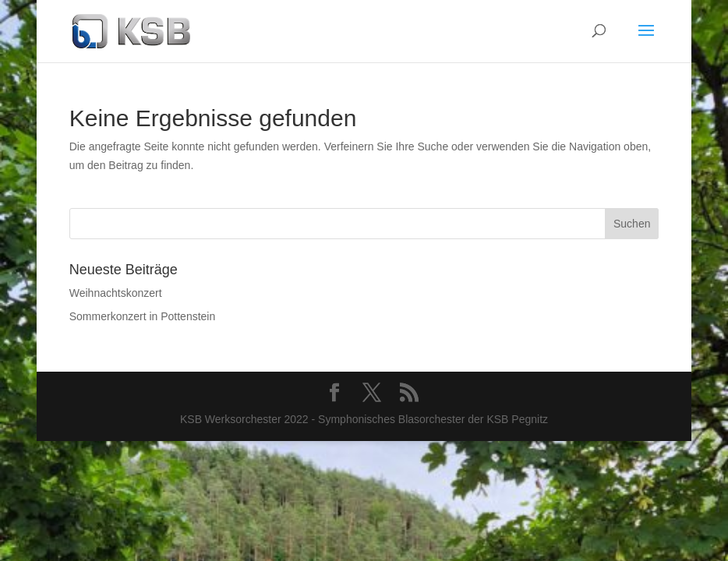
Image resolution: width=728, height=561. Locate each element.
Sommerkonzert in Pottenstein (143, 316)
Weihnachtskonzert (116, 293)
